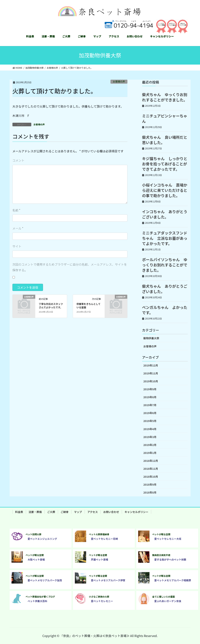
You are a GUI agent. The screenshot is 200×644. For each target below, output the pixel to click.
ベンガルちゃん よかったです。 (165, 310)
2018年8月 (150, 492)
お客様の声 (119, 81)
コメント (18, 160)
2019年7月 (150, 405)
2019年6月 (150, 413)
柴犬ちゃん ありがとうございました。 (165, 289)
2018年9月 (150, 484)
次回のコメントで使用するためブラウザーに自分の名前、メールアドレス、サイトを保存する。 (70, 267)
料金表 (19, 512)
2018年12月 (151, 461)
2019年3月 (150, 437)
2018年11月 (151, 469)
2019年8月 (150, 397)
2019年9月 (150, 389)
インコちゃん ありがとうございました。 (165, 214)
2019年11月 (151, 373)
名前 (16, 210)
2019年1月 (150, 453)
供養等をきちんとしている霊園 (89, 306)
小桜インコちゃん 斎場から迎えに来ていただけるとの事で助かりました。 (165, 190)
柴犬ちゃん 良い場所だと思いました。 (165, 140)
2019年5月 (150, 421)
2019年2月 (150, 445)
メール (18, 228)
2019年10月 (151, 381)
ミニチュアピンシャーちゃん (165, 118)
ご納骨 (65, 512)
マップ (78, 512)
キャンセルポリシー (136, 512)
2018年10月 (151, 477)
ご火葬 (51, 512)
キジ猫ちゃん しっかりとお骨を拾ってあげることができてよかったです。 (165, 164)
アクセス (93, 512)
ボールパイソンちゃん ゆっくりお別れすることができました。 (165, 265)
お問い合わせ (111, 512)
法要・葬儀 (35, 512)
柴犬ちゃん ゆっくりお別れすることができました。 (165, 97)
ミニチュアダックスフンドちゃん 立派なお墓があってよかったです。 (165, 238)
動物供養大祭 (151, 338)
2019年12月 (151, 365)
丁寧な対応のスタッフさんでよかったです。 (51, 306)
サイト (17, 246)
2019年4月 (150, 429)
